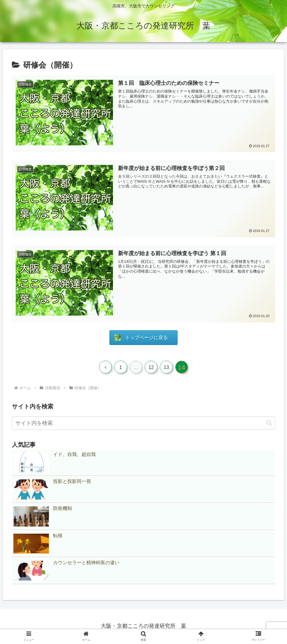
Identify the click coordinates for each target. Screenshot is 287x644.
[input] (143, 424)
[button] (269, 424)
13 (168, 368)
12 (152, 368)
